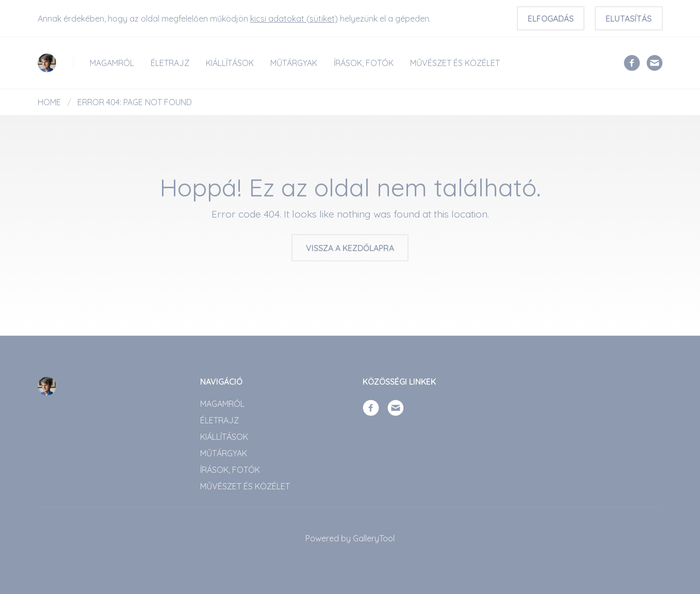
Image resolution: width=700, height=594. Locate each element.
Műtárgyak (294, 63)
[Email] (655, 62)
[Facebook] (632, 62)
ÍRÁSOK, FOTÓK (364, 63)
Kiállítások (230, 63)
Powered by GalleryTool (350, 538)
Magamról (112, 63)
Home (49, 102)
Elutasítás (629, 19)
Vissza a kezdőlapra (350, 248)
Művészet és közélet (455, 63)
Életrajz (170, 63)
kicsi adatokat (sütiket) (294, 19)
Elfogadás (551, 19)
